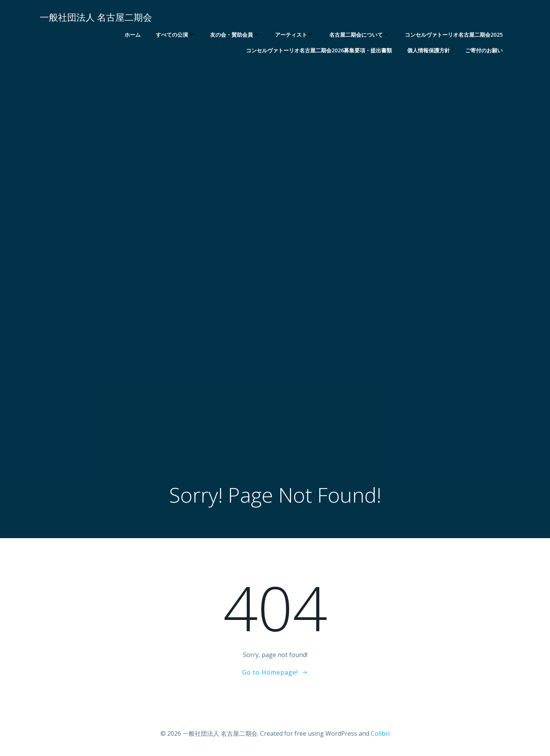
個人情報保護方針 (429, 50)
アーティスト (294, 35)
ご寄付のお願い (484, 50)
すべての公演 (175, 35)
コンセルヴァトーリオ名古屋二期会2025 (454, 35)
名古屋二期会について (359, 35)
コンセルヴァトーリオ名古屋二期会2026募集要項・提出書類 (319, 50)
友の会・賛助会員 (235, 35)
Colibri (380, 733)
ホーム (133, 35)
